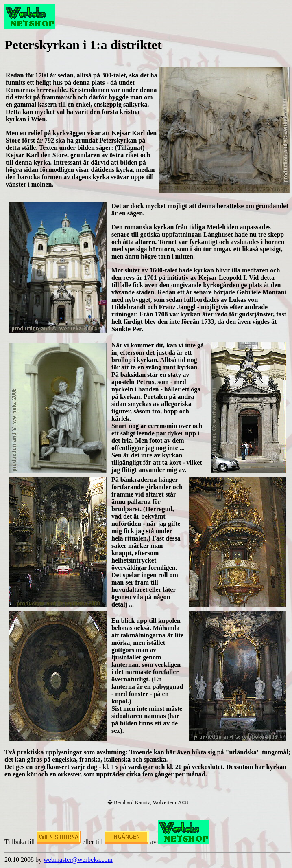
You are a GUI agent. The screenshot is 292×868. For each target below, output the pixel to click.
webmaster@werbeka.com (78, 860)
